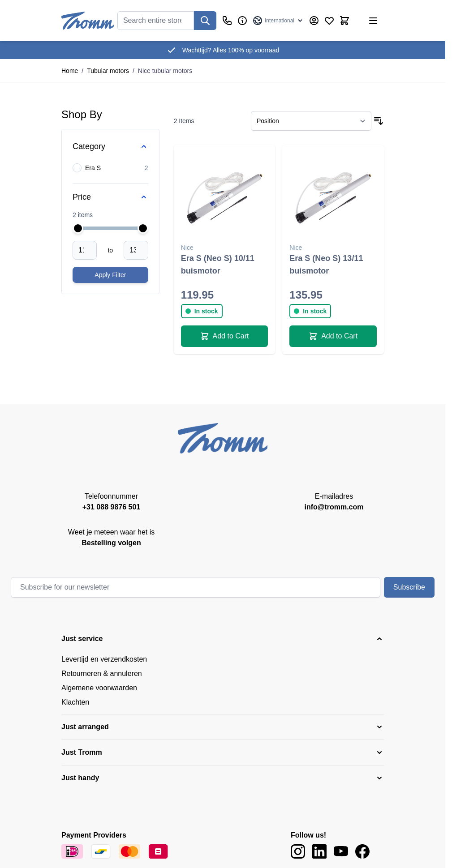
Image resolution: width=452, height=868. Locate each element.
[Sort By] (311, 121)
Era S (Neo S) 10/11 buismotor (218, 265)
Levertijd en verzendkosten (104, 659)
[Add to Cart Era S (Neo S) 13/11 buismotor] (333, 336)
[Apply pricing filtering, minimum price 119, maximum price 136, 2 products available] (110, 275)
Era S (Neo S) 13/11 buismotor (326, 265)
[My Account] (314, 21)
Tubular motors (108, 71)
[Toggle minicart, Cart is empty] (344, 21)
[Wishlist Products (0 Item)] (329, 21)
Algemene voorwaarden (99, 688)
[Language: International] (278, 21)
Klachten (75, 702)
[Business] (242, 21)
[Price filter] (110, 197)
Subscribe (409, 587)
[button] (223, 639)
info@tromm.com (334, 507)
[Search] (205, 21)
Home (70, 71)
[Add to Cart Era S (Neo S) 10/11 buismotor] (225, 336)
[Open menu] (373, 21)
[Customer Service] (227, 21)
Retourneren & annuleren (102, 673)
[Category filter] (110, 146)
